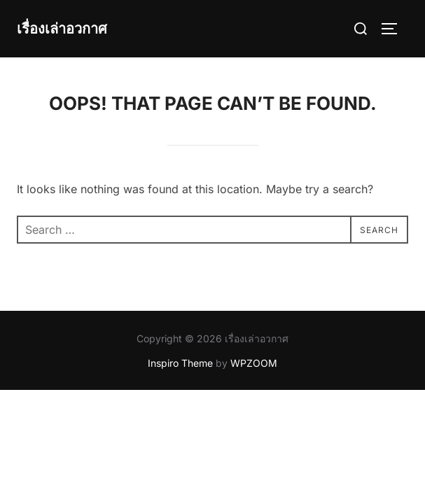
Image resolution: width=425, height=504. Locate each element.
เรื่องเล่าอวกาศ (62, 29)
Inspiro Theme (180, 363)
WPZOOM (254, 363)
